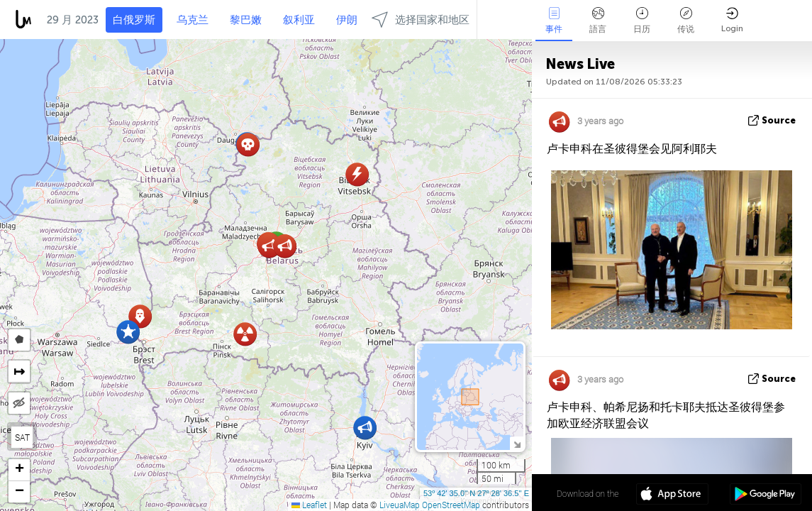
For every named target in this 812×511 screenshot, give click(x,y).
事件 (554, 21)
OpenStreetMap (451, 505)
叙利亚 (299, 20)
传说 (686, 21)
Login (732, 20)
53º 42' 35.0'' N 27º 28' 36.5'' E (476, 493)
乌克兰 (193, 20)
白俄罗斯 (134, 20)
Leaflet (309, 505)
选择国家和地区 (421, 20)
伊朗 (347, 20)
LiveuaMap (400, 505)
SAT (22, 437)
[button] (269, 246)
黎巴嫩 (246, 20)
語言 (598, 21)
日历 (642, 21)
